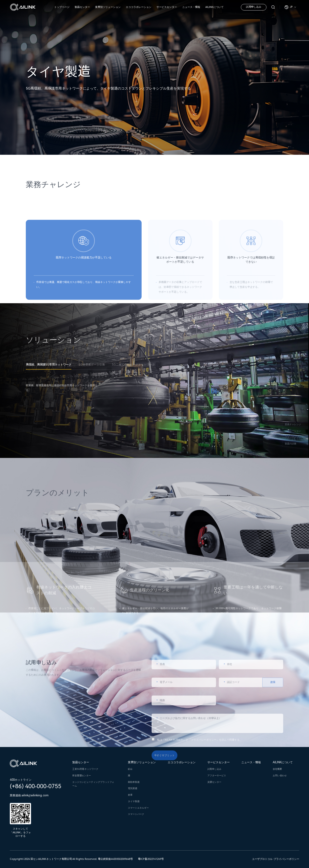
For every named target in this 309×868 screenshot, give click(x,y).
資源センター (214, 782)
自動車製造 (134, 782)
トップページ (62, 7)
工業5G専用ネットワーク (85, 769)
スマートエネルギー (138, 808)
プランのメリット (294, 437)
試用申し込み (254, 7)
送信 (273, 737)
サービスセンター (167, 7)
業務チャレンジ (293, 424)
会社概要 (277, 769)
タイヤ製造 (134, 801)
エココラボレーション (139, 7)
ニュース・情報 (191, 7)
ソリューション (293, 431)
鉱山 (130, 769)
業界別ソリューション (108, 7)
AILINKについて (214, 7)
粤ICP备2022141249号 (151, 859)
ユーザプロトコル (262, 859)
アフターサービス (217, 775)
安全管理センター (82, 775)
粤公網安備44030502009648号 (115, 859)
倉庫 (130, 795)
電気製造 (133, 788)
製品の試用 (291, 444)
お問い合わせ (280, 775)
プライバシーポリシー (286, 859)
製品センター (82, 7)
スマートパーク (136, 814)
